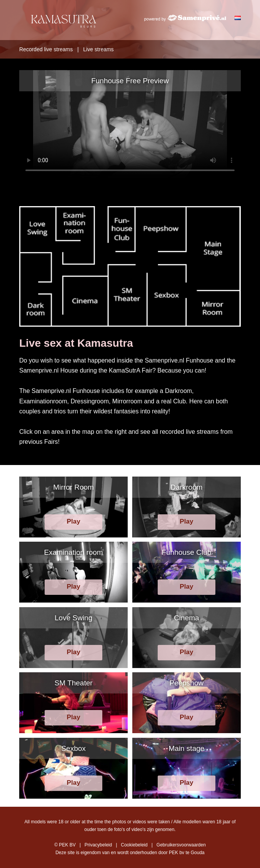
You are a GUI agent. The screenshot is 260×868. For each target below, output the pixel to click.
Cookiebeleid (134, 845)
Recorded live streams (46, 49)
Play (74, 521)
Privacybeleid (98, 845)
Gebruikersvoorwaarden (181, 845)
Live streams (98, 49)
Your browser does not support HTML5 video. (130, 124)
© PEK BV (65, 845)
